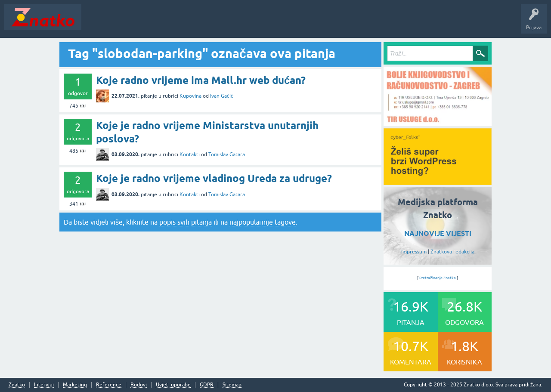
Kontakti (190, 154)
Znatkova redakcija (452, 252)
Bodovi (139, 385)
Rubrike (169, 23)
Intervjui (44, 385)
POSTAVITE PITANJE (212, 23)
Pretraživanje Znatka (438, 278)
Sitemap (232, 385)
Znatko (17, 385)
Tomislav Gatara (227, 154)
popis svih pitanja (186, 222)
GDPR (207, 385)
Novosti (96, 23)
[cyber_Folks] (438, 182)
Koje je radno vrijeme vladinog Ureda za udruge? (214, 178)
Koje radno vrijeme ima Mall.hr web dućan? (201, 80)
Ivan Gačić (222, 96)
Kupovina (190, 96)
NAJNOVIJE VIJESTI (438, 233)
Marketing (75, 385)
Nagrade (304, 23)
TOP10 (277, 23)
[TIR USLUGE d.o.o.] (438, 123)
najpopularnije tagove (263, 222)
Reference (109, 385)
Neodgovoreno (133, 23)
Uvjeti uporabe (173, 385)
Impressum (414, 252)
